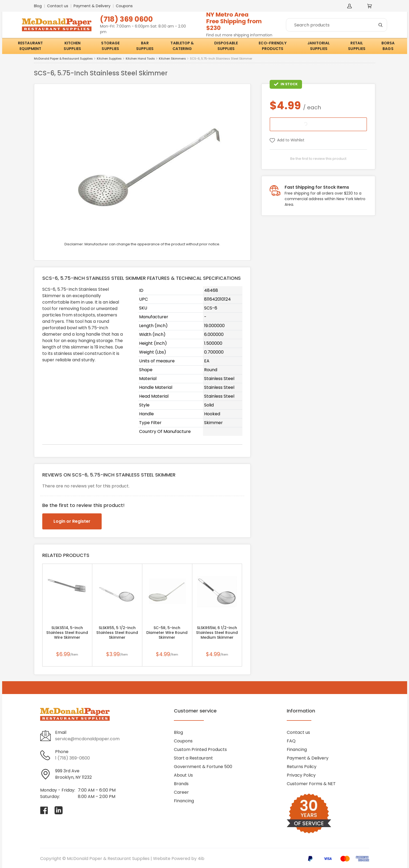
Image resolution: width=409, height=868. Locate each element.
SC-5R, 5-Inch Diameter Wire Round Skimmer (167, 633)
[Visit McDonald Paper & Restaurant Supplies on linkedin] (59, 810)
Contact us (58, 6)
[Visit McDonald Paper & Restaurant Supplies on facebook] (44, 810)
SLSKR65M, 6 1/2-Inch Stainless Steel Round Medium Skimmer (217, 633)
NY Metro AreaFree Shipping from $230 (234, 21)
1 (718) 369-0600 (72, 758)
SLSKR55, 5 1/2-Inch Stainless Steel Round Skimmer (117, 633)
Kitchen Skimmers (172, 59)
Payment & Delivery (92, 6)
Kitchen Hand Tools (140, 59)
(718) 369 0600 (126, 19)
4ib (201, 859)
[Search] (337, 25)
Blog (38, 6)
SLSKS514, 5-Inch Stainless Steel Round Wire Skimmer (67, 633)
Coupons (124, 6)
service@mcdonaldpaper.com (87, 739)
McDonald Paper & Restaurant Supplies (63, 59)
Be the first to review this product (318, 159)
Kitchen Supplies (109, 59)
